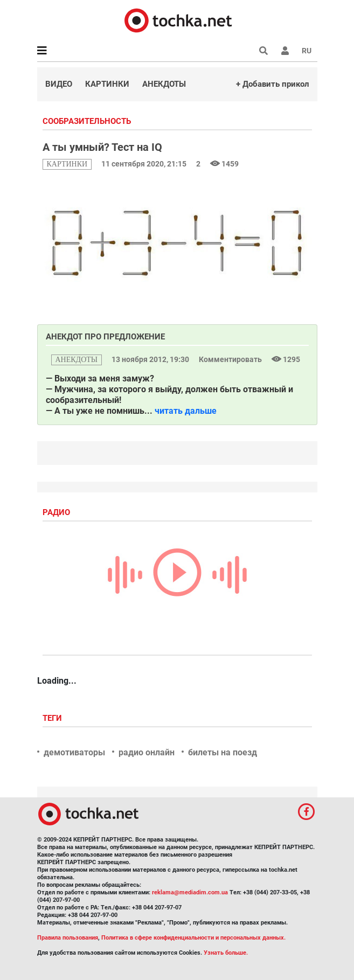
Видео (59, 84)
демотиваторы (74, 752)
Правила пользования (68, 938)
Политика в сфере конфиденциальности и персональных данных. (193, 938)
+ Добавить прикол (273, 84)
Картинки (107, 84)
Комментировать (231, 359)
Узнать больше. (226, 953)
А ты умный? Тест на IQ (102, 147)
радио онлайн (147, 752)
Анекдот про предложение (105, 337)
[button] (285, 51)
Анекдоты (164, 84)
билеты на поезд (223, 752)
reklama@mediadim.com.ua (190, 892)
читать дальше (186, 411)
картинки (67, 164)
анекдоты (77, 360)
